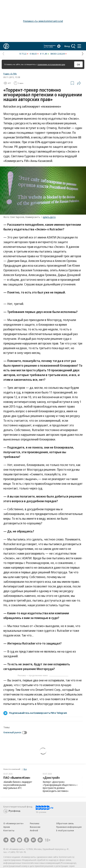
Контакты (9, 830)
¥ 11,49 (44, 54)
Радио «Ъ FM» (10, 74)
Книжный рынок (12, 732)
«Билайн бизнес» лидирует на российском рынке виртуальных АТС (18, 785)
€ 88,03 (33, 54)
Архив (7, 827)
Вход (67, 46)
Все (25, 769)
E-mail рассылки (65, 830)
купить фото (49, 217)
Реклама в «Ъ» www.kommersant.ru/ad (43, 21)
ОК (78, 64)
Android (34, 830)
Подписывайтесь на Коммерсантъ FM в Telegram (38, 713)
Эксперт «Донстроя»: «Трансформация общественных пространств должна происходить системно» (60, 786)
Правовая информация (69, 827)
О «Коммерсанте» (13, 823)
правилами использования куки (51, 64)
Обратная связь (65, 823)
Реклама (35, 823)
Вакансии (35, 827)
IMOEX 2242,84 (58, 54)
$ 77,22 (23, 54)
